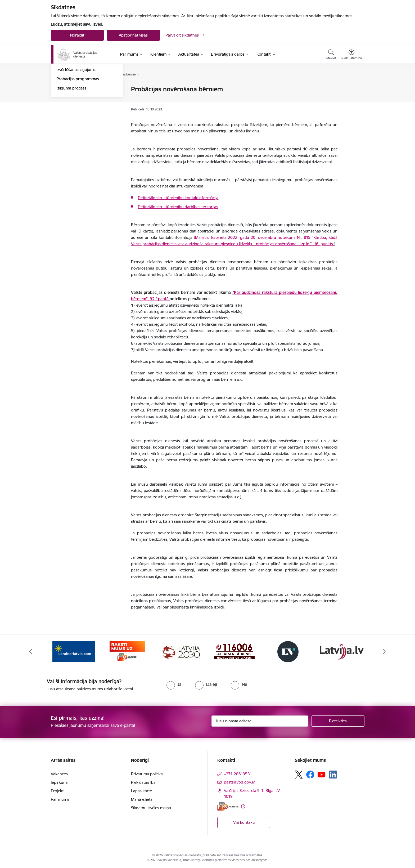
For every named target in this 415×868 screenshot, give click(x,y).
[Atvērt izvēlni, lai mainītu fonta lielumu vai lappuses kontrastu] (352, 55)
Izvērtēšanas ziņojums (76, 126)
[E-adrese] (228, 806)
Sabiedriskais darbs (74, 108)
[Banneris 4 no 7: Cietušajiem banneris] (234, 651)
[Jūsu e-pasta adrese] (260, 721)
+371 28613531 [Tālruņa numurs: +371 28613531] (238, 774)
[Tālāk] (385, 652)
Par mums (60, 799)
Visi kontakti (244, 822)
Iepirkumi (59, 782)
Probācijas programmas (78, 135)
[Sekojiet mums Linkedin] (333, 775)
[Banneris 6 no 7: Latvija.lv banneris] (342, 651)
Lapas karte (141, 791)
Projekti (58, 791)
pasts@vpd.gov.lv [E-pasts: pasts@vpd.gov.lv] (239, 782)
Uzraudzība (66, 89)
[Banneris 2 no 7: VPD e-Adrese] (127, 651)
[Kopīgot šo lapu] (351, 100)
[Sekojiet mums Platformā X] (299, 775)
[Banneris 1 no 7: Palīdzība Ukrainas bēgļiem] (74, 651)
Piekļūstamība (143, 782)
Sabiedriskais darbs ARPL (79, 117)
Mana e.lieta (142, 799)
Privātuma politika (147, 774)
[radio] (174, 684)
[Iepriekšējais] (31, 652)
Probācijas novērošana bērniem (85, 99)
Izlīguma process (71, 145)
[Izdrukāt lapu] (351, 87)
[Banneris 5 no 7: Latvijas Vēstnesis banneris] (288, 651)
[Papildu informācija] (243, 806)
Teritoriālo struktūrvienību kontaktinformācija (178, 198)
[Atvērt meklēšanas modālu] (331, 55)
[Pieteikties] (338, 721)
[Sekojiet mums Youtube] (322, 774)
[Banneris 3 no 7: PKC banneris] (181, 651)
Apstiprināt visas (133, 35)
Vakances (59, 774)
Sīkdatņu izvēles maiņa (151, 808)
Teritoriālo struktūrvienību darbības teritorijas (178, 207)
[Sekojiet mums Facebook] (310, 775)
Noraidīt (77, 35)
